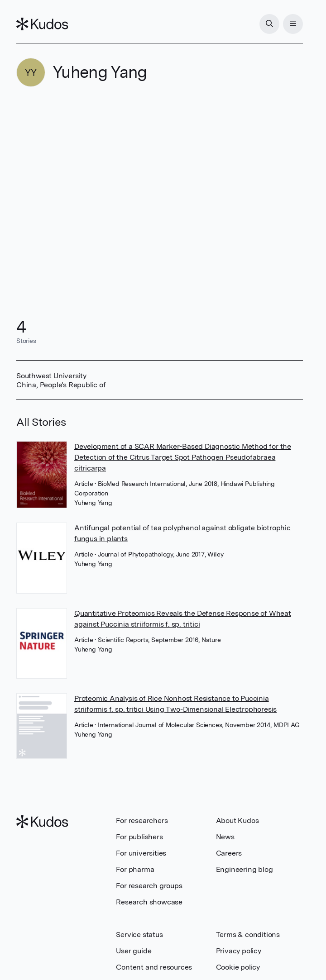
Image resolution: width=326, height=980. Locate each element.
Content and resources (154, 967)
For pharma (135, 869)
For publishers (139, 837)
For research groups (149, 886)
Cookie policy (238, 967)
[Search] (269, 24)
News (225, 837)
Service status (139, 935)
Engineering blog (244, 869)
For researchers (142, 821)
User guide (134, 951)
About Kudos (237, 821)
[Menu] (293, 24)
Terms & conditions (248, 935)
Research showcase (149, 902)
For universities (141, 853)
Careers (229, 853)
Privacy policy (239, 951)
